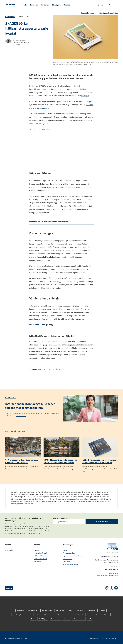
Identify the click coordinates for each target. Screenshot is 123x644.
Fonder (25, 5)
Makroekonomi (48, 615)
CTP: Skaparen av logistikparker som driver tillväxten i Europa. (22, 461)
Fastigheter (80, 611)
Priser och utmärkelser (102, 615)
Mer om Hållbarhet (15, 432)
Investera (34, 5)
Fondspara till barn (69, 553)
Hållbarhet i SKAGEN (41, 559)
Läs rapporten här (37, 325)
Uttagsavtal (67, 562)
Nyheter (37, 550)
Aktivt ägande (60, 611)
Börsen (70, 611)
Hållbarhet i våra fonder (42, 556)
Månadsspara (67, 559)
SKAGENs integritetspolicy (108, 638)
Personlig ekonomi (77, 615)
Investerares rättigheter (71, 565)
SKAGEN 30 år (43, 619)
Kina (38, 615)
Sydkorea (66, 619)
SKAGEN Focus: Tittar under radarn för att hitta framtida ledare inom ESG (60, 461)
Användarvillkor (94, 638)
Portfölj (89, 615)
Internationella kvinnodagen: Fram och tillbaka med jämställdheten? (30, 406)
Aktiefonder (9, 550)
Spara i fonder (55, 619)
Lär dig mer (57, 5)
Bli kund (66, 550)
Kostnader (37, 562)
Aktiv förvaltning (47, 611)
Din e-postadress (60, 518)
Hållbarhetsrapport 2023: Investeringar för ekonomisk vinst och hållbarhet (99, 461)
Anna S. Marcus (22, 40)
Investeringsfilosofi (40, 553)
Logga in (9, 588)
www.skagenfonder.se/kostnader (22, 504)
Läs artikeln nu (22, 416)
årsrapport (85, 96)
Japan (30, 615)
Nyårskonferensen (62, 615)
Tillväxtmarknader (79, 619)
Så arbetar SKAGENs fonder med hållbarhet (46, 369)
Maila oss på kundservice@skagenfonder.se (107, 574)
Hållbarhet (45, 5)
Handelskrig (91, 611)
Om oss (67, 5)
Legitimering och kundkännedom (74, 556)
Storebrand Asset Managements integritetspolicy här (23, 533)
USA (90, 619)
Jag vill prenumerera (102, 521)
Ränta (33, 619)
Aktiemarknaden (33, 611)
